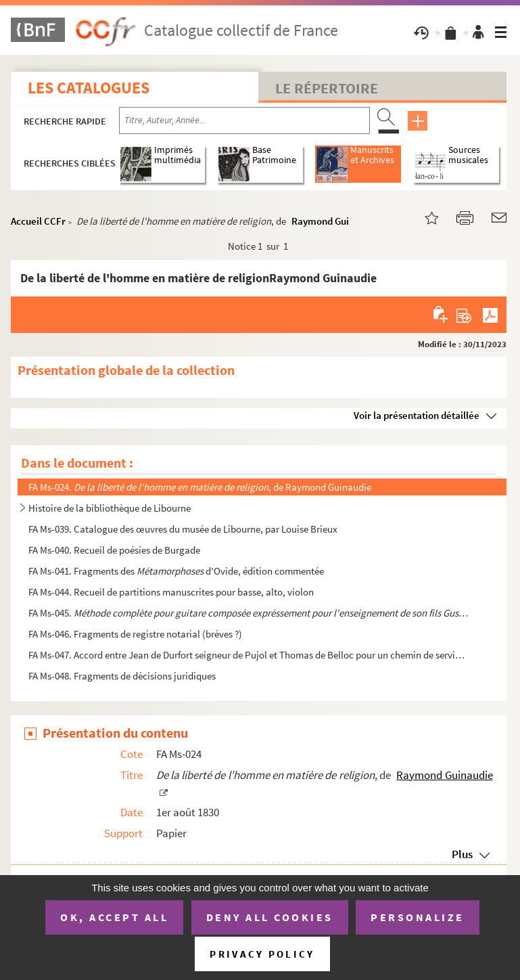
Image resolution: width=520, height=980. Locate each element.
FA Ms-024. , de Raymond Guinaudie (200, 487)
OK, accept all (114, 917)
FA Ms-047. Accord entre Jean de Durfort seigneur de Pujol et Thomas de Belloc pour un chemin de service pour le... (249, 655)
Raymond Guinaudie (335, 221)
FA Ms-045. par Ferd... (249, 613)
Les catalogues (89, 88)
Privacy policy (262, 954)
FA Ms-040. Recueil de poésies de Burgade (114, 550)
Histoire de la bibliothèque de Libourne (110, 508)
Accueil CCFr (38, 221)
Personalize (418, 917)
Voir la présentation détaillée (417, 415)
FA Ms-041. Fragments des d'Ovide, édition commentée (176, 571)
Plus (462, 854)
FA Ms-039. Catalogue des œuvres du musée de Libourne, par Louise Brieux (183, 529)
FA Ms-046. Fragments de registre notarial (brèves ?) (135, 634)
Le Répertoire (327, 88)
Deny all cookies (270, 917)
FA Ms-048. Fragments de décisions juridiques (122, 676)
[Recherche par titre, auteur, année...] (244, 120)
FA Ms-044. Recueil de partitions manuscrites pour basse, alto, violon (171, 592)
